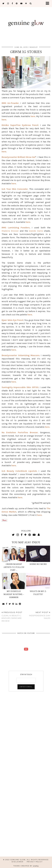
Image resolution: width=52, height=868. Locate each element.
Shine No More (38, 564)
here (33, 116)
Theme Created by (26, 866)
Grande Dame (36, 231)
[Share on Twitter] (10, 604)
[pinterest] (17, 3)
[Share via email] (3, 604)
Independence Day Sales (38, 615)
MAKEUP (34, 47)
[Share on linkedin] (17, 604)
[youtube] (21, 3)
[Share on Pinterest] (13, 604)
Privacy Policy (35, 862)
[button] (48, 4)
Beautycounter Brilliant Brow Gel (19, 157)
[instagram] (8, 3)
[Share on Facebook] (7, 604)
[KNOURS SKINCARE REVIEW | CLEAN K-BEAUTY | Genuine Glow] (26, 649)
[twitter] (3, 3)
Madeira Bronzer (10, 231)
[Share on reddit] (20, 604)
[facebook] (12, 3)
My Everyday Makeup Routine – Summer (14, 594)
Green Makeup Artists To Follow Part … (14, 567)
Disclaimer (17, 862)
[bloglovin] (26, 3)
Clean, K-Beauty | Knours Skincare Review (14, 617)
